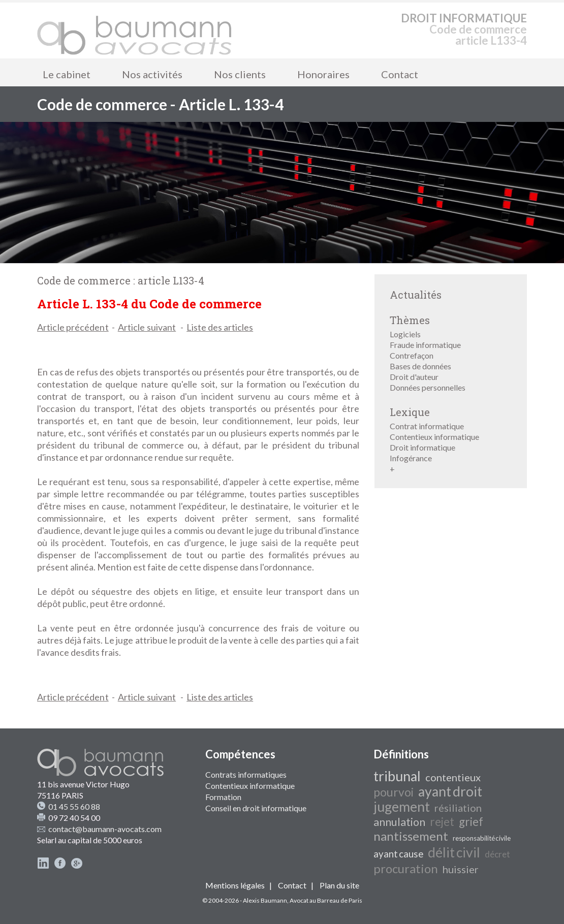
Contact (400, 74)
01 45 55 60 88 (74, 806)
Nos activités (152, 74)
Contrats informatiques (246, 774)
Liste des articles (220, 327)
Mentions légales (235, 885)
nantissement (411, 836)
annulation (399, 822)
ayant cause (398, 854)
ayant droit (450, 791)
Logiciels (405, 334)
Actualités (416, 295)
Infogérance (411, 458)
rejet (442, 822)
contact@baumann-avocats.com (105, 829)
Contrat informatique (427, 426)
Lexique (410, 412)
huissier (461, 869)
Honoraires (323, 74)
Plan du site (339, 885)
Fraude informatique (425, 345)
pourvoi (394, 792)
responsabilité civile (482, 838)
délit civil (454, 852)
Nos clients (240, 74)
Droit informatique (422, 447)
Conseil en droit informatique (256, 808)
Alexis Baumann (265, 900)
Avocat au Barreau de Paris (326, 900)
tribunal (397, 776)
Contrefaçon (412, 355)
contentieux (453, 777)
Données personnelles (428, 387)
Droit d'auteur (414, 377)
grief (471, 822)
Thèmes (410, 320)
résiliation (458, 808)
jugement (402, 807)
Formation (223, 797)
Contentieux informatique (434, 437)
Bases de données (420, 366)
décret (497, 854)
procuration (406, 868)
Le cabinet (67, 74)
